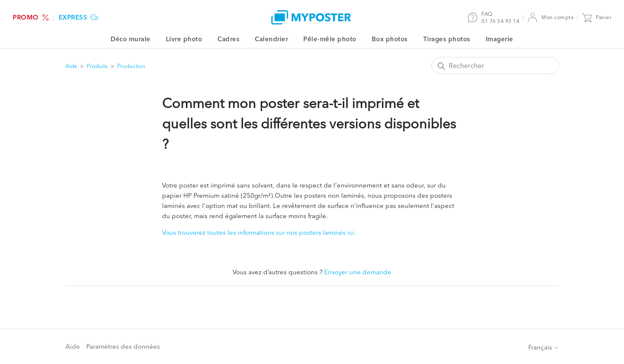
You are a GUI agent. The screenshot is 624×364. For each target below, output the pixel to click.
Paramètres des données (123, 346)
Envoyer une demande (358, 272)
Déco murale (131, 39)
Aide (71, 66)
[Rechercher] (495, 65)
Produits (97, 66)
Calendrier (271, 39)
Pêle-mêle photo (330, 39)
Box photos (390, 39)
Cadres (228, 39)
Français (544, 347)
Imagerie (500, 39)
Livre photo (184, 39)
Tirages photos (447, 39)
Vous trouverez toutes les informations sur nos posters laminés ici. (259, 232)
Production (131, 66)
